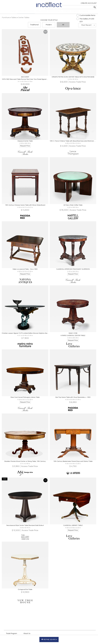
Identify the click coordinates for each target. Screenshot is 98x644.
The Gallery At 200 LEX (84, 22)
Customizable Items (85, 18)
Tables (15, 20)
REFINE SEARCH (49, 639)
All (63, 27)
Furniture (7, 20)
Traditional (34, 27)
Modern (49, 27)
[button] (86, 28)
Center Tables (25, 20)
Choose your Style (49, 22)
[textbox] (78, 7)
